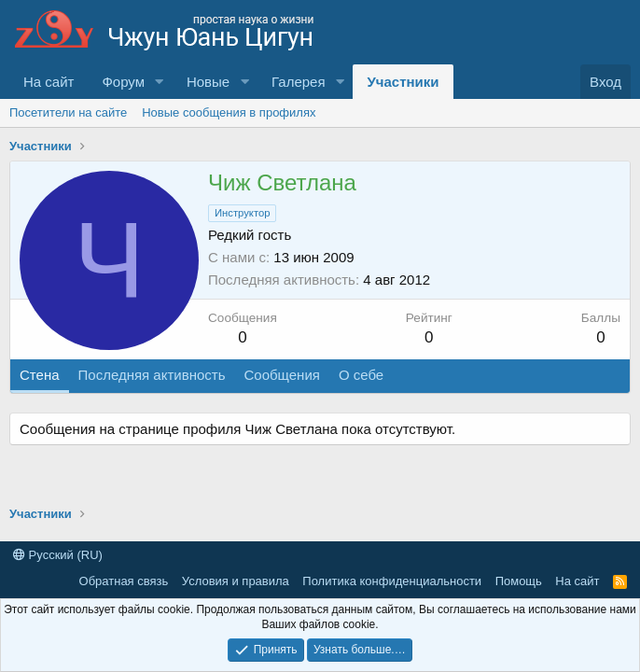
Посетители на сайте (68, 112)
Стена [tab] (40, 375)
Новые (208, 82)
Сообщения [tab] (281, 375)
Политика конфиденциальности (392, 581)
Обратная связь (124, 581)
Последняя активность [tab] (152, 375)
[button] (160, 82)
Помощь (519, 581)
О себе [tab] (361, 375)
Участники (403, 82)
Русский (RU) (58, 555)
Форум (123, 82)
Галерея (299, 82)
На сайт (49, 82)
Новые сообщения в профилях (229, 112)
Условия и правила (236, 581)
